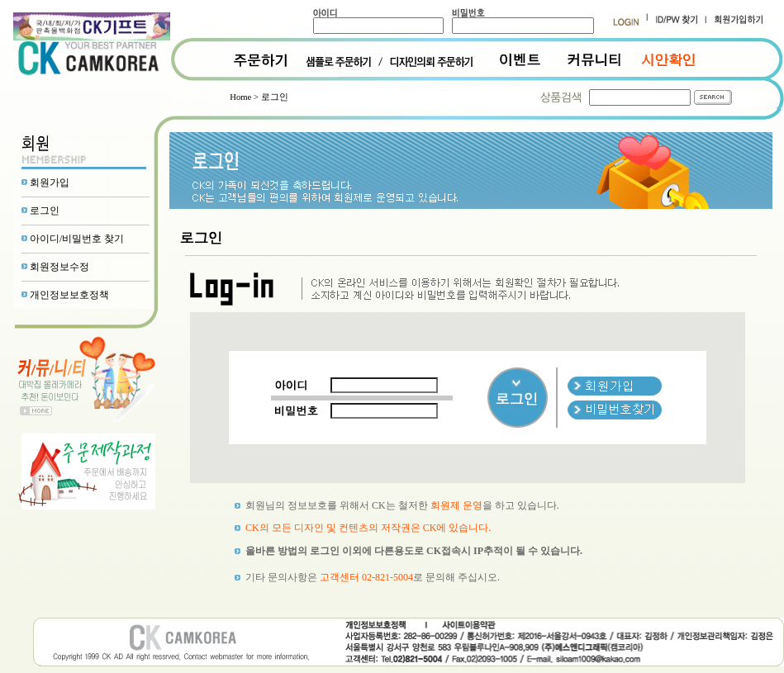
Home (240, 97)
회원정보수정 (59, 267)
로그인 (45, 211)
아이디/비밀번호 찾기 (77, 239)
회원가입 (50, 182)
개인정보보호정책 (69, 295)
